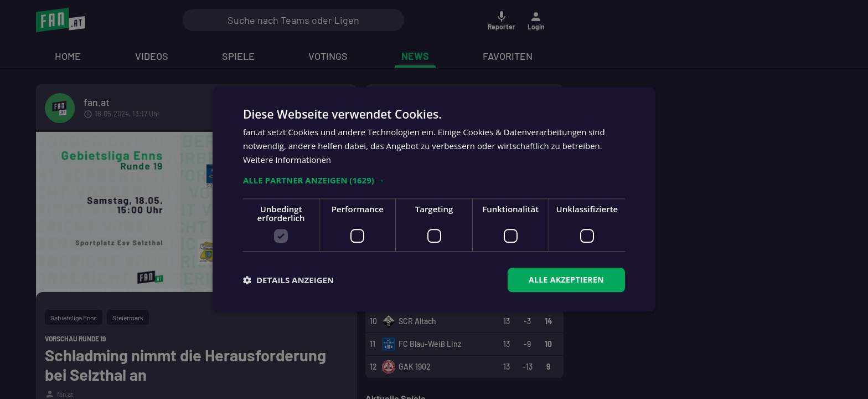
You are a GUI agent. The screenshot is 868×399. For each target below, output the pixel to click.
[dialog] (434, 199)
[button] (434, 180)
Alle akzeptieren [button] (566, 280)
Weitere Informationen (287, 160)
